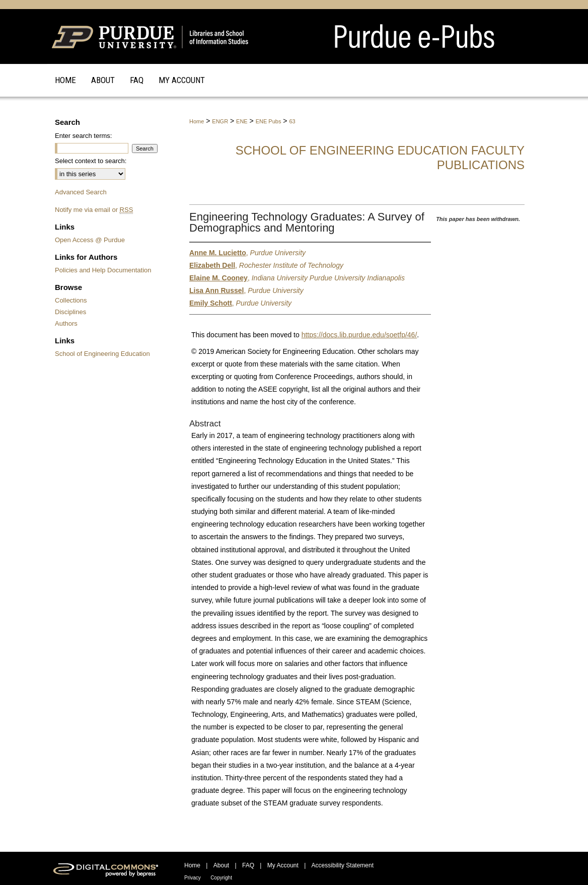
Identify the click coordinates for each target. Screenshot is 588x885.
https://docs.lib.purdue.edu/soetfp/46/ (359, 335)
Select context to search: (91, 161)
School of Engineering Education (102, 354)
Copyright (221, 878)
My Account (283, 865)
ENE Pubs (269, 121)
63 (292, 121)
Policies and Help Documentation (103, 270)
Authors (66, 323)
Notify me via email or (94, 210)
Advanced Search (81, 192)
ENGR (220, 121)
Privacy (193, 878)
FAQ (248, 865)
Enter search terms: (83, 136)
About (221, 865)
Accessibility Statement (343, 865)
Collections (71, 300)
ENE (242, 121)
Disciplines (70, 312)
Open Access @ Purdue (90, 240)
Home (197, 121)
